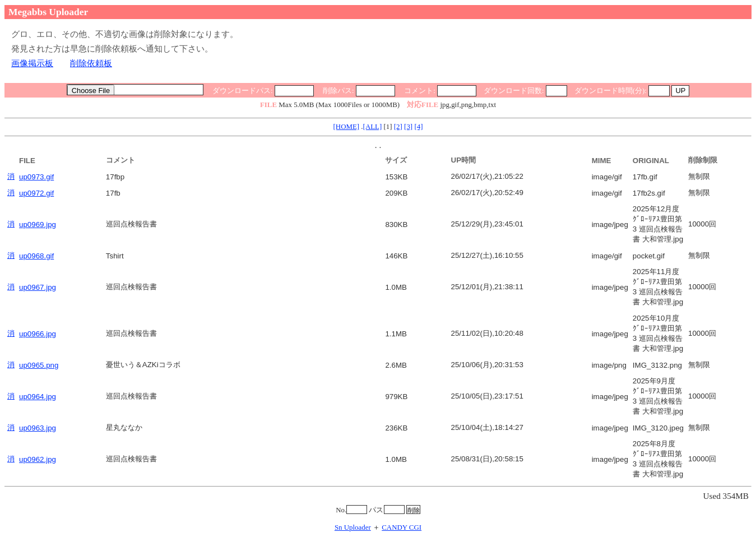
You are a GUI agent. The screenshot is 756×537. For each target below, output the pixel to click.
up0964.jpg (38, 397)
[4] (418, 126)
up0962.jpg (38, 459)
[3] (408, 126)
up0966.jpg (38, 334)
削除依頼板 (91, 63)
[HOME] (347, 126)
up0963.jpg (38, 428)
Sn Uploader (353, 527)
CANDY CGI (402, 527)
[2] (398, 126)
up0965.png (39, 365)
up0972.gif (36, 193)
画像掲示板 (32, 63)
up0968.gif (36, 256)
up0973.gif (36, 177)
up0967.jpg (38, 287)
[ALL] (373, 126)
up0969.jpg (38, 224)
